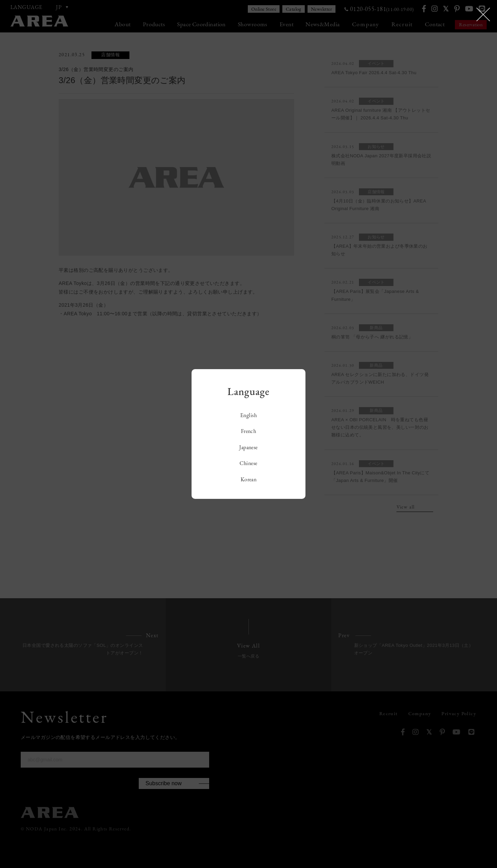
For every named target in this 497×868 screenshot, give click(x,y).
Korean (249, 479)
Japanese (248, 447)
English (248, 415)
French (249, 431)
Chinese (248, 463)
